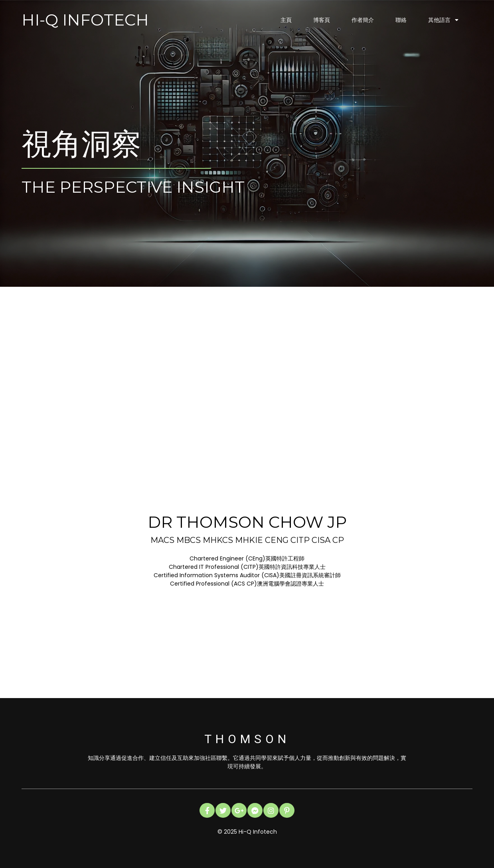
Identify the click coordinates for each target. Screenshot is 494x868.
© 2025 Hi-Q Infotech (247, 832)
